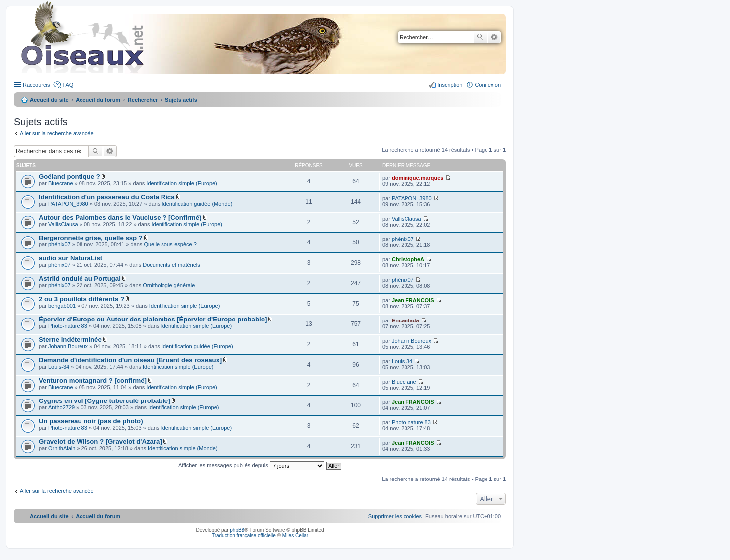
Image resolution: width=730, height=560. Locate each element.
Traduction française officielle (244, 535)
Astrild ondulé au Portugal (80, 279)
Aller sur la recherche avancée (57, 133)
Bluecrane (61, 183)
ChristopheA (408, 259)
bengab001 (62, 306)
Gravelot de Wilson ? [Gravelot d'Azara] (100, 441)
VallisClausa (63, 224)
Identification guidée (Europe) (197, 346)
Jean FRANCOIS (413, 300)
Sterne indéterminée (70, 340)
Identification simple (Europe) (181, 183)
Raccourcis (36, 85)
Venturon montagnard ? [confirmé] (93, 380)
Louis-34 (59, 367)
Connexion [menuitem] (488, 85)
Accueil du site (49, 100)
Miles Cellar (295, 535)
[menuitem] (395, 516)
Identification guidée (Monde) (197, 204)
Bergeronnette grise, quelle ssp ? (91, 238)
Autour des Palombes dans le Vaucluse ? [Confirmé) (120, 217)
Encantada (406, 320)
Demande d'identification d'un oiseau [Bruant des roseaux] (130, 360)
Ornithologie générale (169, 285)
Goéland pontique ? (70, 177)
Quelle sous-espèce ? (170, 244)
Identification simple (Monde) (183, 448)
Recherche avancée (494, 37)
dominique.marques (418, 178)
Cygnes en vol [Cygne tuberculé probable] (105, 401)
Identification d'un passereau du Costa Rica (107, 197)
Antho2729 (61, 407)
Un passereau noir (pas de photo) (91, 421)
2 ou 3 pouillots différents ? (81, 299)
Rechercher (480, 37)
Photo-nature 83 (68, 326)
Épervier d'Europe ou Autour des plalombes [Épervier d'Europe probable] (153, 319)
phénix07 (59, 244)
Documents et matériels (171, 265)
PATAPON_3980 (68, 204)
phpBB (237, 530)
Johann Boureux (68, 346)
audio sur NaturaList (71, 258)
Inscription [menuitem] (450, 85)
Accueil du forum (98, 100)
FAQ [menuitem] (68, 85)
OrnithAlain (62, 448)
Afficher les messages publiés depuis (251, 465)
